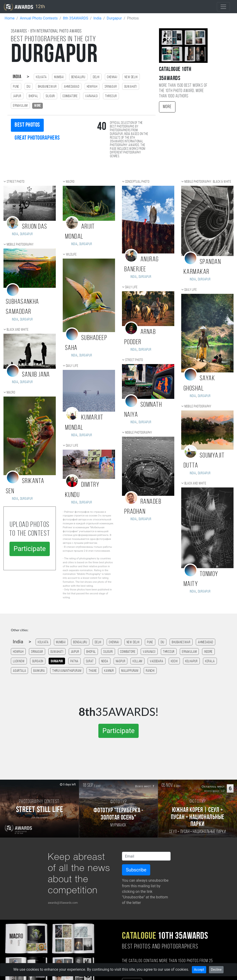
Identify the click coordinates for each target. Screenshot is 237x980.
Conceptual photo (137, 182)
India (17, 77)
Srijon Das (34, 227)
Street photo (16, 182)
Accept (199, 970)
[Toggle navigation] (223, 7)
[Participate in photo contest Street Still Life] (39, 809)
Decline (216, 970)
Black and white (18, 330)
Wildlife (71, 255)
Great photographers (37, 138)
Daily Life (72, 366)
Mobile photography (20, 245)
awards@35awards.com (63, 903)
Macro (11, 393)
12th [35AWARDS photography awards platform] (24, 7)
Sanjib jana (36, 375)
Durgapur (27, 234)
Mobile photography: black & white (208, 182)
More (167, 107)
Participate (30, 549)
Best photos (27, 125)
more (37, 106)
